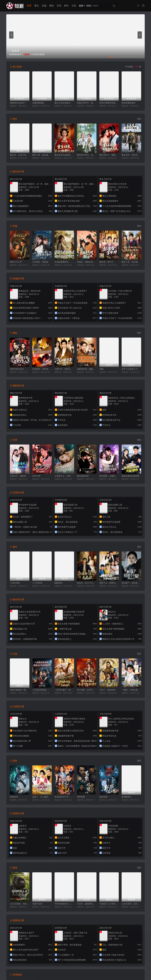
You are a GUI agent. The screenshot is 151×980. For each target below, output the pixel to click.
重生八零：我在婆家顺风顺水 (42, 155)
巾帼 (101, 369)
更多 (139, 119)
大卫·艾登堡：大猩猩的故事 (20, 904)
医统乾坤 (14, 797)
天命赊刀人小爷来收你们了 (109, 904)
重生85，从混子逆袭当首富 (20, 155)
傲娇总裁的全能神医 (131, 476)
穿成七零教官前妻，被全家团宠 (109, 103)
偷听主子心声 (16, 262)
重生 (37, 6)
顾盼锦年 (59, 583)
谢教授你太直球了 (18, 103)
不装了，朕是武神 (107, 690)
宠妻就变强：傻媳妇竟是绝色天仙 (87, 369)
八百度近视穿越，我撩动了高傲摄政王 (42, 690)
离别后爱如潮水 (129, 103)
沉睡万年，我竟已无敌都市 (64, 369)
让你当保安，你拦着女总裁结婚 (131, 904)
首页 (29, 6)
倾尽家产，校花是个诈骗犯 (131, 583)
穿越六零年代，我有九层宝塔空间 (87, 103)
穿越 (44, 6)
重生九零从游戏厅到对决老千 (64, 103)
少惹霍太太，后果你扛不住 (64, 476)
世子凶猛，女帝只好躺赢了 (87, 690)
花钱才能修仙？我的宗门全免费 (20, 690)
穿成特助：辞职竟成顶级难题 (42, 369)
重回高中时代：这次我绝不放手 (87, 155)
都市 (66, 6)
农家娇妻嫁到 (38, 103)
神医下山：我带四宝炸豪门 (109, 583)
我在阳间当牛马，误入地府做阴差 (64, 797)
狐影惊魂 (103, 797)
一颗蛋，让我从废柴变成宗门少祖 (131, 690)
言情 (59, 6)
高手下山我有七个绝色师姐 (131, 369)
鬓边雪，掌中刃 (106, 262)
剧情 (89, 6)
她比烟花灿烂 (83, 476)
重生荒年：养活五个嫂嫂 (131, 155)
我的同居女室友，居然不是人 (20, 369)
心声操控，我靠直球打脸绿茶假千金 (42, 262)
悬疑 (81, 6)
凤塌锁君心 (127, 797)
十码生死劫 (15, 583)
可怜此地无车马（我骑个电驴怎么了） (64, 904)
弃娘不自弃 (37, 904)
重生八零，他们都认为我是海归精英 (131, 262)
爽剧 (52, 6)
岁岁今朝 (36, 476)
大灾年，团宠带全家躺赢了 (87, 904)
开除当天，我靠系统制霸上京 (20, 476)
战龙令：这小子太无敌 (87, 583)
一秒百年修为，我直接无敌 (64, 690)
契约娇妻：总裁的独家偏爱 (109, 476)
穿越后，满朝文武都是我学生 (87, 262)
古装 (74, 6)
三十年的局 (37, 583)
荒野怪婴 (81, 797)
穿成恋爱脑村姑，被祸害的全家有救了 (64, 262)
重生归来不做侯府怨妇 (64, 155)
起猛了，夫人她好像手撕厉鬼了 (42, 797)
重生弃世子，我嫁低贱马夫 (109, 155)
